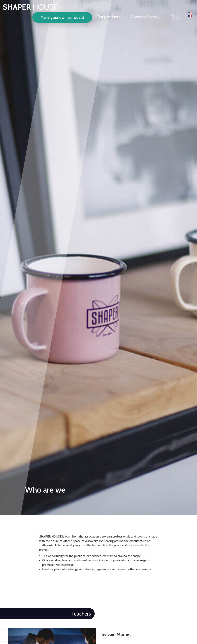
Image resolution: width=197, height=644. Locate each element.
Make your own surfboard (62, 17)
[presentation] (7, 636)
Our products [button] (110, 17)
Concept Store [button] (145, 17)
